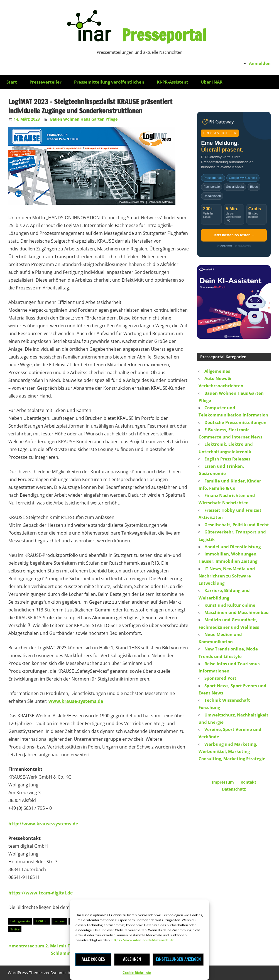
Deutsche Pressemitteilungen (235, 422)
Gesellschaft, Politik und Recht (237, 525)
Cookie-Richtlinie (137, 973)
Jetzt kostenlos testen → (234, 235)
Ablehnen (132, 959)
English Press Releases (227, 459)
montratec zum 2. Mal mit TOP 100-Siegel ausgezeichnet (70, 946)
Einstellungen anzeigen (178, 959)
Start (12, 82)
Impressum (223, 782)
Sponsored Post (220, 678)
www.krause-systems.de (76, 701)
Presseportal (164, 34)
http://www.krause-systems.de (43, 824)
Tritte (15, 929)
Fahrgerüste (20, 921)
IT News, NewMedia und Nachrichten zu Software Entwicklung (227, 576)
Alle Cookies (93, 959)
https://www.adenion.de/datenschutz (143, 940)
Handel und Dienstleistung (232, 547)
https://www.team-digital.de (41, 893)
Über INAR (212, 82)
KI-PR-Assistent (172, 82)
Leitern (59, 921)
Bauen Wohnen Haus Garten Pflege (84, 119)
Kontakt (248, 782)
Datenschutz (234, 789)
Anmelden (260, 63)
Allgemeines (217, 371)
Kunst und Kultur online (230, 605)
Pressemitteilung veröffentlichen (109, 82)
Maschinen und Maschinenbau (237, 612)
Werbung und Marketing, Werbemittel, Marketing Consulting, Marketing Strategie (232, 751)
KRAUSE (42, 921)
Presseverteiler (46, 82)
